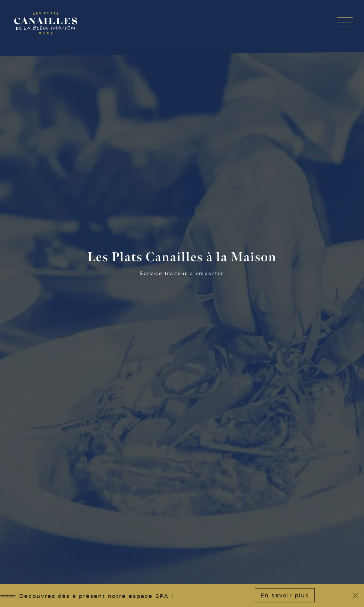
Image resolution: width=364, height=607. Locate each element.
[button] (345, 22)
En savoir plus (285, 595)
